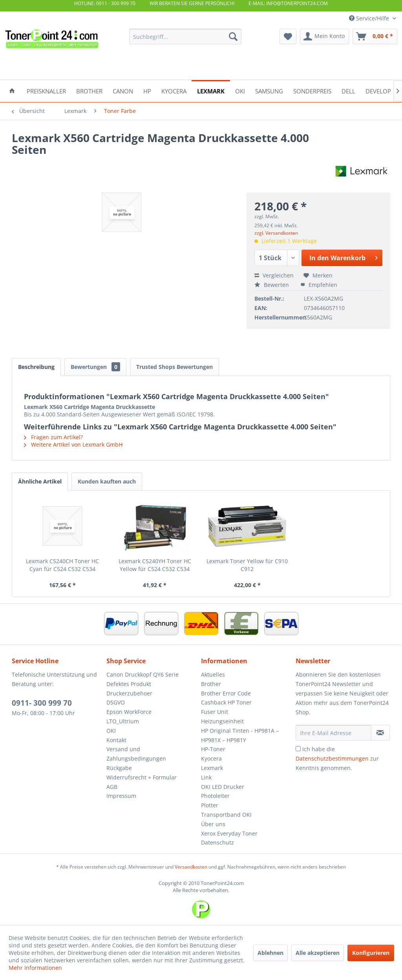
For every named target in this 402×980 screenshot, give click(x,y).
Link (206, 777)
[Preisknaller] (46, 90)
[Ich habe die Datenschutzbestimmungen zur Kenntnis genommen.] (298, 749)
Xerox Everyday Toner (229, 833)
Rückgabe (119, 768)
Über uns (213, 824)
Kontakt (116, 740)
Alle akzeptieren (318, 953)
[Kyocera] (174, 90)
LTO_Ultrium (123, 721)
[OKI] (240, 90)
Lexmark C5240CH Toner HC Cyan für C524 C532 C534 (62, 565)
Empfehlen (319, 285)
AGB (112, 787)
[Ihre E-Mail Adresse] (333, 733)
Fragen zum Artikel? (53, 437)
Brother (211, 684)
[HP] (147, 90)
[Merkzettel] (288, 36)
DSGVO (116, 702)
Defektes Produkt (129, 684)
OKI (111, 731)
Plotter (210, 805)
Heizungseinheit (222, 721)
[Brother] (89, 90)
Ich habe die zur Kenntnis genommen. (337, 758)
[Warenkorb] (375, 36)
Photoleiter (215, 796)
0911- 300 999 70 (42, 703)
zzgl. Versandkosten (276, 233)
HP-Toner (213, 749)
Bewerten (272, 285)
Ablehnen (270, 953)
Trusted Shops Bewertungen (175, 367)
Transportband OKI (226, 815)
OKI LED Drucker (223, 787)
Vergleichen (274, 275)
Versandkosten (191, 867)
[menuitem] (185, 36)
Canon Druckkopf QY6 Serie (143, 674)
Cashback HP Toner (226, 702)
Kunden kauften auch (107, 481)
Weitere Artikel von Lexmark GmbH (73, 444)
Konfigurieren (371, 953)
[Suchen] (233, 36)
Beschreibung (36, 367)
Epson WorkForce (129, 712)
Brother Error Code (226, 693)
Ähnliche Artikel (40, 481)
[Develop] (378, 90)
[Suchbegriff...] (185, 36)
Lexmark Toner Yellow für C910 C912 (247, 565)
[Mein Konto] (324, 36)
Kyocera (211, 758)
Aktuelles (213, 674)
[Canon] (123, 90)
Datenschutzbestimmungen (332, 758)
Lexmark (212, 768)
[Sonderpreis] (312, 90)
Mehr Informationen (35, 968)
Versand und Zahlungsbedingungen (136, 754)
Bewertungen (95, 367)
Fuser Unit (215, 712)
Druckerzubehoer (129, 693)
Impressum (121, 796)
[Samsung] (269, 90)
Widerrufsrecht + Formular (142, 777)
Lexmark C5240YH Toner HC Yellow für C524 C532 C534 (155, 565)
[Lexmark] (211, 90)
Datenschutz (217, 842)
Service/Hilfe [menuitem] (370, 18)
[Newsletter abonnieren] (380, 733)
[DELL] (348, 90)
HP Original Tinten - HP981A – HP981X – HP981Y (240, 735)
